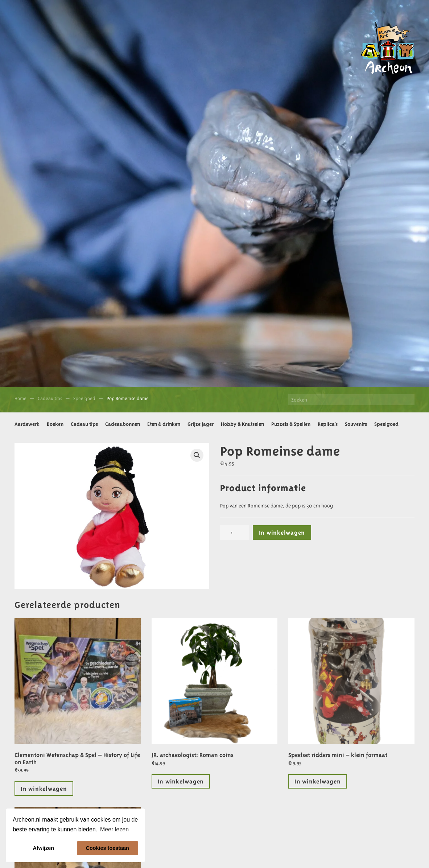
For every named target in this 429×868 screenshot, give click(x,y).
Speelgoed (386, 424)
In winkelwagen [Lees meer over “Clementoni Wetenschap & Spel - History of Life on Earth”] (44, 789)
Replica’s (328, 424)
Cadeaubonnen (123, 424)
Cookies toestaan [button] (108, 848)
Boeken (55, 424)
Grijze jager (201, 424)
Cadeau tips (84, 424)
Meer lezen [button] (114, 829)
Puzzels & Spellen (291, 424)
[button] (197, 455)
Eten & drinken (164, 424)
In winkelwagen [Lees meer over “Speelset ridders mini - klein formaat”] (318, 781)
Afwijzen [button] (44, 848)
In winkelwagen (282, 532)
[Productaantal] (235, 532)
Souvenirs (356, 424)
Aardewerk (27, 424)
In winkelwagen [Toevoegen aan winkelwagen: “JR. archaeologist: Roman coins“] (181, 781)
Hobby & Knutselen (242, 424)
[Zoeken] (351, 400)
